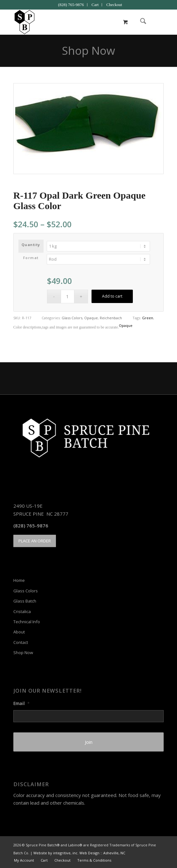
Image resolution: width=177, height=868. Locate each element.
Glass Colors (72, 318)
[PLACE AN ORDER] (35, 541)
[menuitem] (71, 5)
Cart (95, 5)
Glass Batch (25, 601)
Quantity (31, 245)
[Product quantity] (68, 296)
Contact (21, 642)
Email (21, 703)
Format (31, 258)
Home (19, 580)
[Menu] (155, 22)
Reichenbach (111, 318)
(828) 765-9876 (71, 5)
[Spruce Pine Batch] (74, 22)
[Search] (140, 22)
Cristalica (22, 611)
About (19, 632)
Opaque (91, 318)
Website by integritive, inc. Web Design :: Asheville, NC (79, 853)
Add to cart (112, 296)
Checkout (114, 5)
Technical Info (27, 622)
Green (148, 318)
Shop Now (88, 50)
